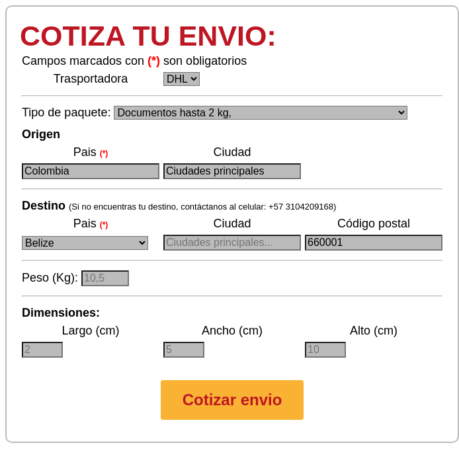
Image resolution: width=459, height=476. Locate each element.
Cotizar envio (232, 400)
